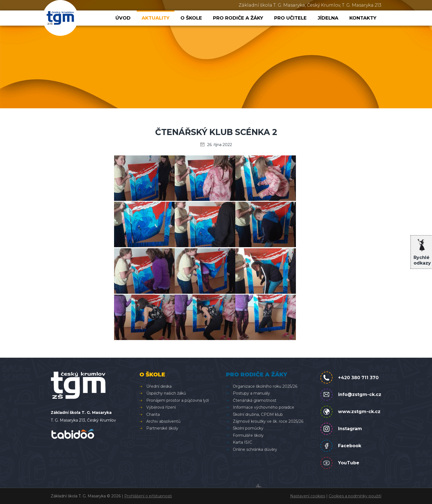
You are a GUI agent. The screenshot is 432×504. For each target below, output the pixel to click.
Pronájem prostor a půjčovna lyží (178, 400)
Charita (153, 414)
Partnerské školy (162, 428)
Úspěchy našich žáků (166, 393)
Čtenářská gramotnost (255, 400)
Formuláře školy (248, 435)
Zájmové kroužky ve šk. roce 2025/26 (268, 421)
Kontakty (363, 18)
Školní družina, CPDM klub (258, 414)
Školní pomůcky (248, 428)
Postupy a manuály (251, 393)
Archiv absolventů (163, 421)
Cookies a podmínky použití (355, 496)
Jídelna (328, 18)
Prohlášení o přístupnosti (148, 496)
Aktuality (156, 18)
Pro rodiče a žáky (238, 18)
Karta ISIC (242, 442)
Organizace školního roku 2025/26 (265, 386)
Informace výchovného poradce (264, 407)
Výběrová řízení (161, 407)
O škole (191, 18)
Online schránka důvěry (255, 449)
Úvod (123, 18)
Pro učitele (290, 18)
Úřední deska (159, 386)
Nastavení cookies (308, 496)
